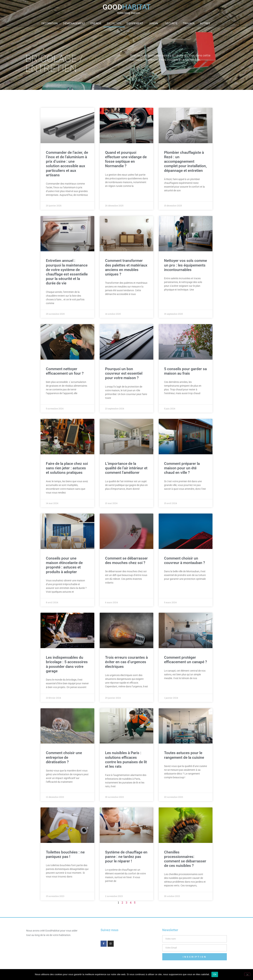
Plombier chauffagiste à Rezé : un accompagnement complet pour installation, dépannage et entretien (185, 162)
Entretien (114, 23)
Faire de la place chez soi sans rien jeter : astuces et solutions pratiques (67, 468)
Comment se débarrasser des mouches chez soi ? (126, 561)
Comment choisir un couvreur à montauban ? (185, 561)
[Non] (247, 974)
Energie (96, 23)
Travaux (189, 23)
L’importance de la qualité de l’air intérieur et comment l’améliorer (126, 468)
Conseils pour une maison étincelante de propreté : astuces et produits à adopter (64, 565)
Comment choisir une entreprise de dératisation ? (64, 757)
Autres (206, 23)
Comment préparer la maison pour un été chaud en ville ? (182, 468)
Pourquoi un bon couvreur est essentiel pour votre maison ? (124, 373)
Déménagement (74, 23)
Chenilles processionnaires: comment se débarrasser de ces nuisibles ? (185, 859)
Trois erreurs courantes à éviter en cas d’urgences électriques (126, 662)
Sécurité (171, 23)
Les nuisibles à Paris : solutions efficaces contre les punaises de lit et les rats (126, 760)
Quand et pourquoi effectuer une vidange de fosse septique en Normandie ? (126, 159)
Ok (215, 974)
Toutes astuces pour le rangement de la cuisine (184, 755)
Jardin (154, 23)
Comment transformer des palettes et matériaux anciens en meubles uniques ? (126, 267)
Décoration (50, 23)
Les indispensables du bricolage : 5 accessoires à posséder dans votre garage (67, 664)
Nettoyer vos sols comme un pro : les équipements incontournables (185, 265)
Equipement (135, 23)
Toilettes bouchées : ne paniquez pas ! (65, 854)
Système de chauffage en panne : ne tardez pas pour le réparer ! (126, 857)
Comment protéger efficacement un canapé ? (185, 660)
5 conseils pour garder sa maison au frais (185, 371)
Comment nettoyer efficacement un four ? (65, 371)
